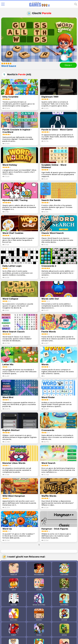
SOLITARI (14, 600)
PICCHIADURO (39, 569)
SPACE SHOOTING (39, 600)
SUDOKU (39, 615)
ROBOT (14, 630)
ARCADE (64, 615)
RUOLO (39, 630)
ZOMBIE (64, 584)
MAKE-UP (14, 569)
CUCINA (39, 584)
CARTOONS (64, 569)
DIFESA (64, 630)
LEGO (14, 584)
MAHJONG (14, 615)
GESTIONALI (64, 600)
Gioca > (68, 65)
